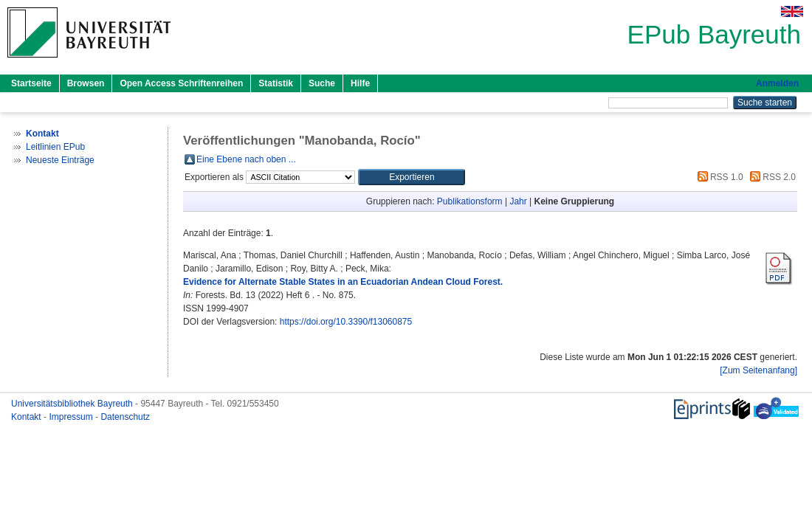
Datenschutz (125, 417)
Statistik (276, 83)
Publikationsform (470, 201)
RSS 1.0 (718, 177)
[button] (412, 177)
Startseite (31, 83)
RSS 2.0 (771, 177)
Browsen (86, 83)
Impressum (72, 417)
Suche (322, 83)
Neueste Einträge (60, 160)
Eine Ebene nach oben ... (246, 159)
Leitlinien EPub (55, 147)
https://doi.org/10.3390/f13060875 (346, 322)
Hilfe (360, 83)
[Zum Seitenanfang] (758, 370)
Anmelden (777, 83)
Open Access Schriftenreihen (181, 83)
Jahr (518, 201)
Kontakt (27, 417)
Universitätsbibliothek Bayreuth (73, 404)
